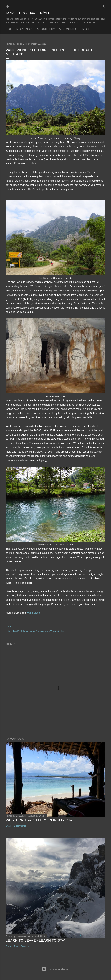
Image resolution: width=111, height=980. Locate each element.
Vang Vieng (34, 613)
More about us (28, 29)
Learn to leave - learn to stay (36, 940)
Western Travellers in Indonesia (39, 820)
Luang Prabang (36, 631)
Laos (25, 631)
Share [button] (9, 626)
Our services (51, 29)
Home (10, 29)
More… (87, 29)
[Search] (103, 6)
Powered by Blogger (55, 969)
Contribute (72, 29)
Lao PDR (18, 631)
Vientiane (61, 631)
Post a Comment (22, 946)
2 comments (20, 826)
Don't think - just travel (28, 13)
